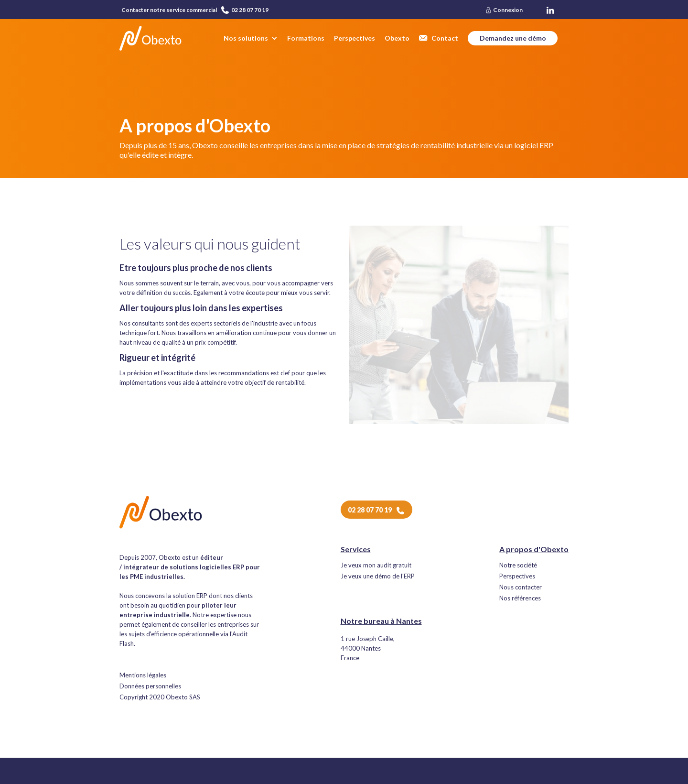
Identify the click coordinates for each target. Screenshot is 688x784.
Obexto (397, 38)
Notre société (518, 565)
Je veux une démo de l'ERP (378, 576)
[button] (251, 38)
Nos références (520, 598)
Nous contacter (521, 587)
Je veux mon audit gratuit (376, 565)
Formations (306, 38)
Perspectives (355, 38)
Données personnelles (150, 686)
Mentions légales (143, 675)
